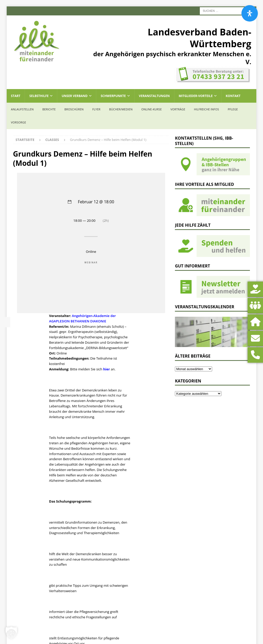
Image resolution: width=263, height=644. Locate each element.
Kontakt (233, 96)
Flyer (96, 109)
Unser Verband (75, 96)
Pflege (233, 109)
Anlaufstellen (22, 109)
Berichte (49, 109)
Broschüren (74, 109)
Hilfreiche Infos (206, 109)
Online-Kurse (152, 109)
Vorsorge (19, 122)
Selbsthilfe (39, 96)
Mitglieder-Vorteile (196, 96)
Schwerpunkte (113, 96)
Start (16, 96)
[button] (11, 633)
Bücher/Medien (121, 109)
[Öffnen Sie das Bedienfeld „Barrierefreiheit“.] (250, 13)
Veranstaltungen (154, 96)
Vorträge (178, 109)
